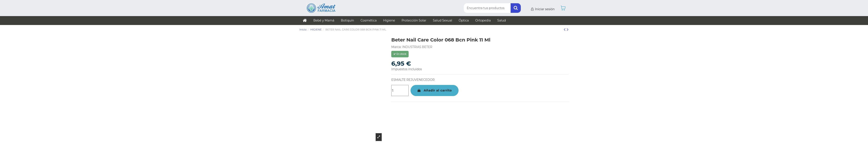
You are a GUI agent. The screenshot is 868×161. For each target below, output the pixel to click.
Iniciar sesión (542, 9)
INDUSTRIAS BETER (417, 47)
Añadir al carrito (435, 90)
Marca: (396, 47)
